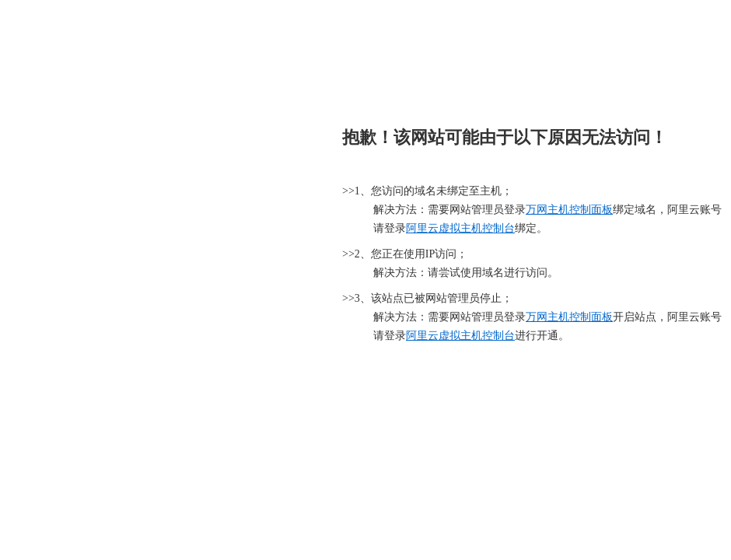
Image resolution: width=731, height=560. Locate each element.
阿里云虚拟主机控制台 (460, 228)
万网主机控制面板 (569, 210)
